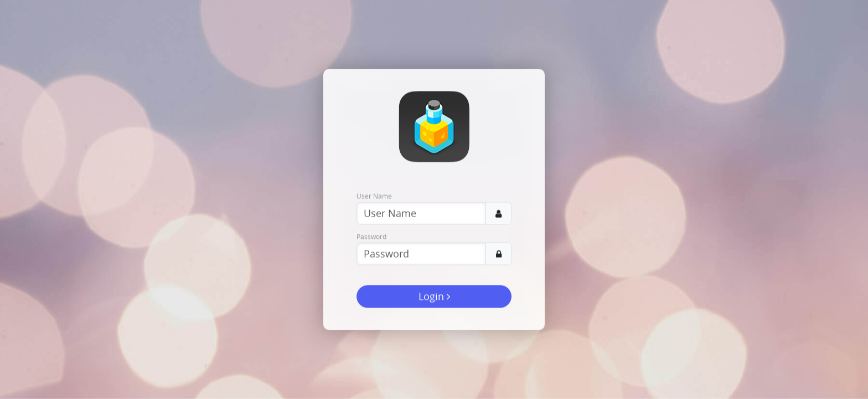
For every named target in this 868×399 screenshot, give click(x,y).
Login (434, 296)
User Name (374, 196)
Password (371, 237)
